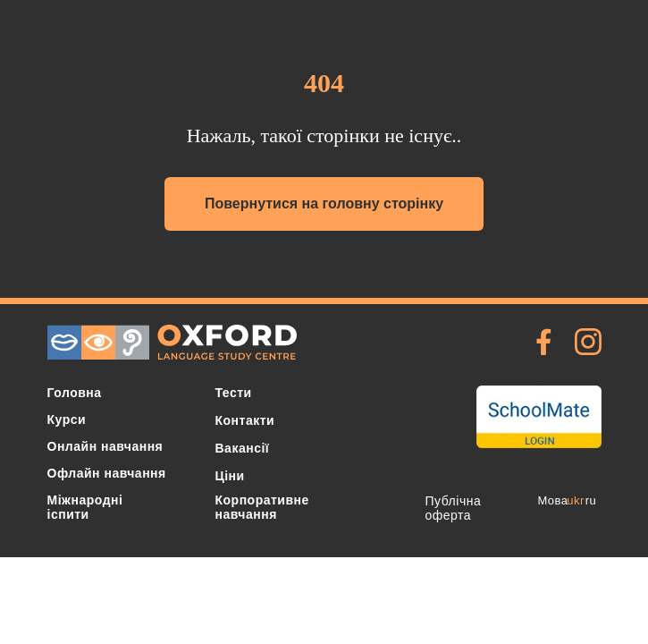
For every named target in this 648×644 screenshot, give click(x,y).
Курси (67, 419)
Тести (234, 393)
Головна (75, 393)
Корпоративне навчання (262, 507)
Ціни (230, 476)
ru (591, 500)
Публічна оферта (454, 508)
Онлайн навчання (105, 446)
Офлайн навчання (107, 473)
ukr (576, 500)
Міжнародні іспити (85, 507)
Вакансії (243, 448)
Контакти (245, 420)
